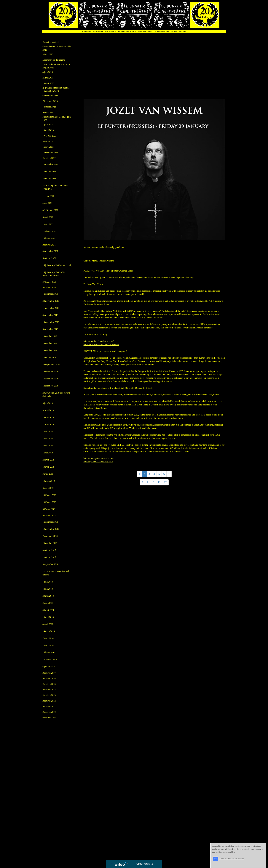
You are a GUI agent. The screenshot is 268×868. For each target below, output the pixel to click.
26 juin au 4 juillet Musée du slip (57, 265)
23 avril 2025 (48, 83)
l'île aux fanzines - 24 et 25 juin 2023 (56, 118)
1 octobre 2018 (49, 557)
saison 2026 (48, 54)
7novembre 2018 (50, 536)
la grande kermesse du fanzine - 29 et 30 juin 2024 (57, 89)
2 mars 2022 (48, 224)
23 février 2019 (49, 495)
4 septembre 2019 (50, 379)
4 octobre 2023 (49, 107)
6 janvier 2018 (49, 667)
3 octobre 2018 (49, 550)
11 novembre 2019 (51, 308)
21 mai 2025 (48, 78)
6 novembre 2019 (50, 329)
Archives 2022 (49, 158)
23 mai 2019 (48, 417)
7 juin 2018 (48, 582)
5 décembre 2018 (50, 522)
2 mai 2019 (47, 446)
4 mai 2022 (47, 203)
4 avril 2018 (48, 624)
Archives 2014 (49, 690)
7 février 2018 (49, 652)
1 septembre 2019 (50, 386)
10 (153, 482)
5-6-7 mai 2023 (49, 136)
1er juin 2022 (48, 196)
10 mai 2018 (48, 617)
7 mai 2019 (47, 431)
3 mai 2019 (47, 439)
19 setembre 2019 (50, 372)
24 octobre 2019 (50, 343)
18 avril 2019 (48, 467)
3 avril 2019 (48, 474)
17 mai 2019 (48, 424)
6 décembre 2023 (50, 96)
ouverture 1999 (49, 718)
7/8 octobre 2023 (50, 101)
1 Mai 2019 (48, 453)
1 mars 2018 (48, 645)
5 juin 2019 (48, 403)
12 (165, 482)
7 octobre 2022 (49, 171)
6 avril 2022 (48, 217)
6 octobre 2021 (49, 258)
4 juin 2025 (48, 72)
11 (159, 482)
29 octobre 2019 (50, 336)
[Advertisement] (57, 797)
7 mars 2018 (48, 638)
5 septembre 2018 (50, 564)
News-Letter (48, 112)
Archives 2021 (49, 245)
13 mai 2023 (48, 130)
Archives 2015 (49, 684)
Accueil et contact (51, 42)
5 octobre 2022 (49, 179)
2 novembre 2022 (50, 164)
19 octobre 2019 (50, 350)
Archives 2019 (49, 288)
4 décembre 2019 (50, 294)
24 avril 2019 (48, 460)
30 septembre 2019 (51, 365)
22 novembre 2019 (51, 301)
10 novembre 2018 (51, 529)
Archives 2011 (49, 706)
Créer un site (145, 864)
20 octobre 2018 (50, 543)
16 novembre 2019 (51, 322)
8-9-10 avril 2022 (50, 210)
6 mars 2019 (48, 488)
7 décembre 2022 (50, 153)
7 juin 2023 (48, 125)
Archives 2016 (49, 678)
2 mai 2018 (47, 603)
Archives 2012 (49, 701)
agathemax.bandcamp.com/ (98, 462)
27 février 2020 (49, 282)
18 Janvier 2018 (50, 660)
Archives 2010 (49, 712)
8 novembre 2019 (50, 315)
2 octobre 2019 (49, 357)
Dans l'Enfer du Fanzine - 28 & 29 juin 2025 (56, 66)
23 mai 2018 (48, 596)
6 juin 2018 (48, 589)
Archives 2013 (49, 695)
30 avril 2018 (48, 610)
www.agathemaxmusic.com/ (99, 458)
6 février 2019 (49, 509)
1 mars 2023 (48, 147)
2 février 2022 (49, 238)
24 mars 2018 (48, 631)
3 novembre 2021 (50, 251)
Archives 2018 (49, 516)
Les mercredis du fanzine (54, 60)
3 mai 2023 (47, 141)
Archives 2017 (49, 673)
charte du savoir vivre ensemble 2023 (57, 48)
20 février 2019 (49, 502)
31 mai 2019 (48, 410)
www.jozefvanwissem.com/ (99, 341)
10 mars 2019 (48, 481)
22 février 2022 (49, 231)
